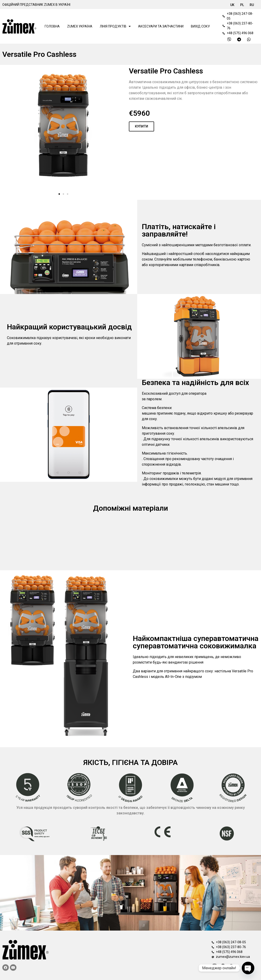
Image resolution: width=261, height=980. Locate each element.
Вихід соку (200, 26)
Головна (52, 26)
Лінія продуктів (115, 26)
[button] (59, 194)
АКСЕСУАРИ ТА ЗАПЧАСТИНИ (161, 26)
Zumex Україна (80, 26)
